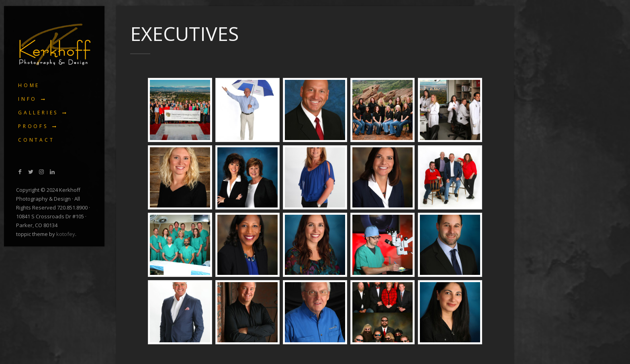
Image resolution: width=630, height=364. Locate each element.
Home (29, 85)
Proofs (33, 126)
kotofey (66, 234)
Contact (36, 140)
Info (28, 99)
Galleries (38, 113)
